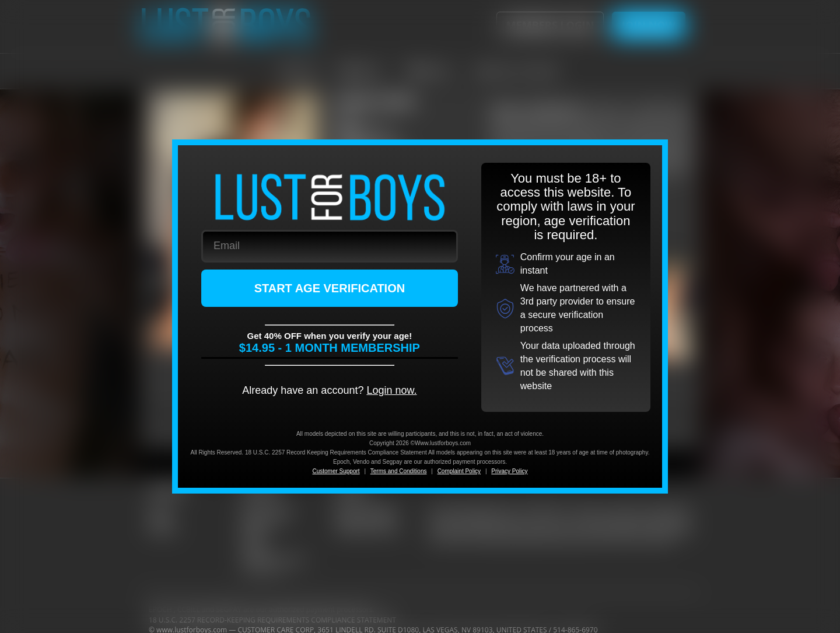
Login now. (391, 390)
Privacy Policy (509, 471)
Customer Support (336, 471)
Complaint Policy (459, 471)
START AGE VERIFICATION (330, 288)
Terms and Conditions (399, 471)
